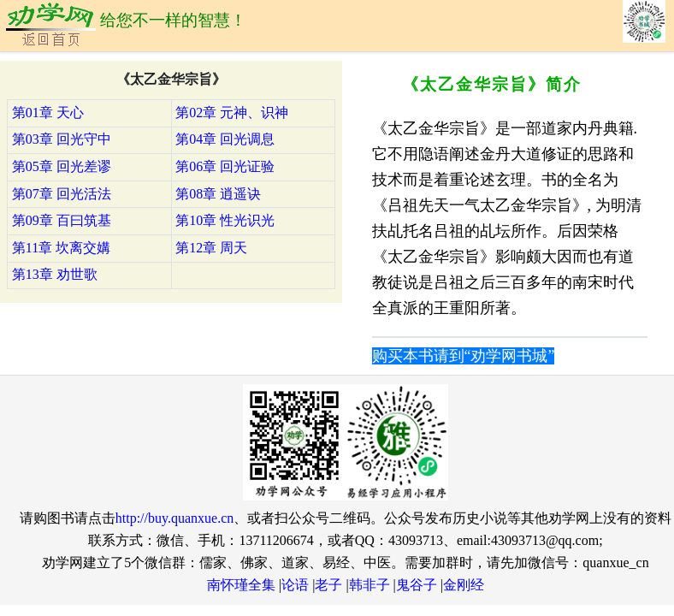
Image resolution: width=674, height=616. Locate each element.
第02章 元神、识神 (232, 113)
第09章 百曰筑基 (62, 220)
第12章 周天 (211, 248)
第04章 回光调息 (225, 139)
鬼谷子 (417, 585)
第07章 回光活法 (62, 194)
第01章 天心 (48, 113)
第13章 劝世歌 (55, 274)
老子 (328, 585)
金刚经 (464, 585)
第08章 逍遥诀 (218, 194)
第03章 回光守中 (62, 139)
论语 (295, 585)
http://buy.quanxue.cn (175, 518)
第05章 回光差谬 (62, 166)
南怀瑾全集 (241, 585)
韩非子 (370, 585)
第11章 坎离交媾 (61, 248)
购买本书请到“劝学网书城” (464, 356)
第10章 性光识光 (225, 220)
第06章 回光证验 (225, 166)
